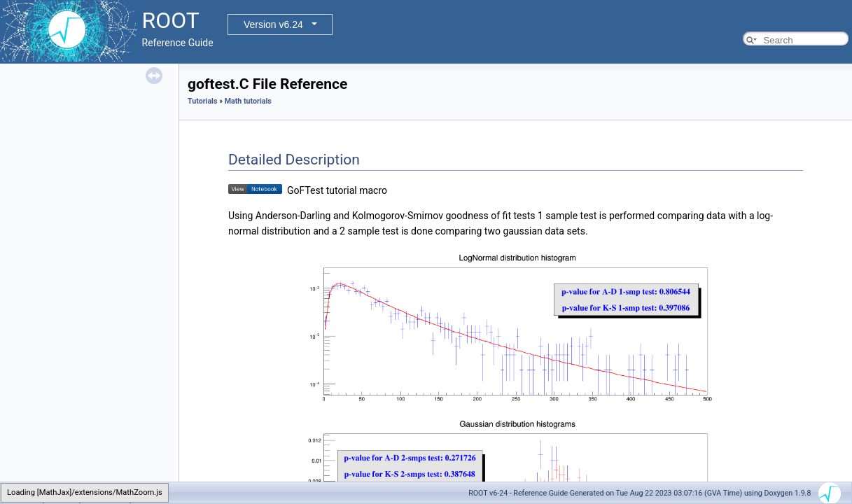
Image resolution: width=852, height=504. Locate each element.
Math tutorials (248, 101)
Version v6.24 (273, 24)
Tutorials (202, 101)
